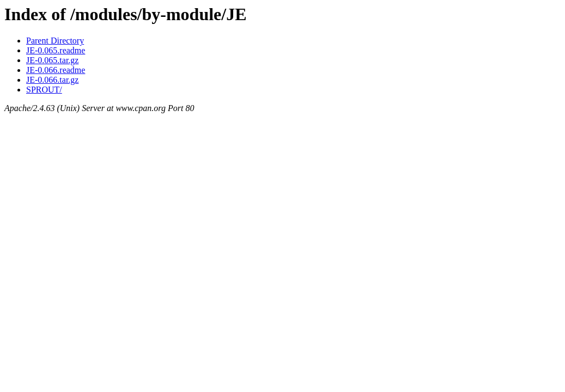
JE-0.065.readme (56, 50)
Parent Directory (55, 41)
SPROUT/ (44, 90)
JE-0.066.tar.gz (52, 80)
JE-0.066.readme (56, 70)
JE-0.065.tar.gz (52, 60)
